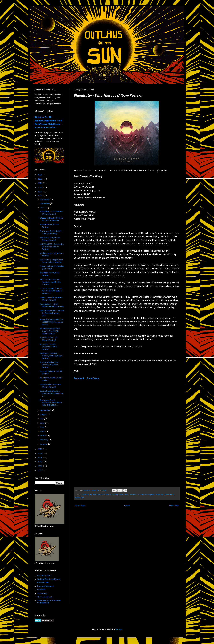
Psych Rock (160, 495)
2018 (40, 458)
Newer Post (80, 506)
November (45, 204)
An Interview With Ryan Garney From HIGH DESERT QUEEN (50, 331)
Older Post (174, 506)
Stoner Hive (42, 593)
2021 (40, 196)
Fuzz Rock (133, 495)
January (44, 444)
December (45, 200)
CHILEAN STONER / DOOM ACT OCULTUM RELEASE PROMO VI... (51, 291)
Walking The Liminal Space (49, 579)
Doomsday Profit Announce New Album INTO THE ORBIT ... (51, 403)
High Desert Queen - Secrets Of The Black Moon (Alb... (52, 313)
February (44, 440)
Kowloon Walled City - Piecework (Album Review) (49, 365)
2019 (40, 454)
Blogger (119, 630)
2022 (40, 192)
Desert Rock (124, 495)
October (44, 208)
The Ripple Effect (45, 597)
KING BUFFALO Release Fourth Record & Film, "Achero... (50, 282)
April (43, 431)
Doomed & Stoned (45, 586)
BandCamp (93, 379)
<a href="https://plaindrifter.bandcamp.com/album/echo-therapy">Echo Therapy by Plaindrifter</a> (102, 433)
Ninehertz (41, 590)
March (43, 436)
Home (127, 506)
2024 (40, 183)
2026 (40, 175)
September (45, 410)
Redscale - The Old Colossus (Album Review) (48, 347)
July (42, 419)
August (44, 414)
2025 (40, 179)
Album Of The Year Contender (93, 495)
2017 (40, 462)
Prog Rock (151, 495)
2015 (40, 470)
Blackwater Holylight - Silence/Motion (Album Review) (51, 356)
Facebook (79, 379)
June (43, 423)
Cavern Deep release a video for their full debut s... (52, 393)
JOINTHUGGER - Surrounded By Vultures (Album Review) (52, 247)
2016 (40, 466)
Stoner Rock (80, 498)
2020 (40, 449)
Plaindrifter (142, 495)
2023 (40, 187)
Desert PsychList (44, 576)
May (43, 427)
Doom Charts (43, 583)
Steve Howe (169, 495)
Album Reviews (112, 495)
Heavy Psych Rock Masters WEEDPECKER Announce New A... (51, 322)
